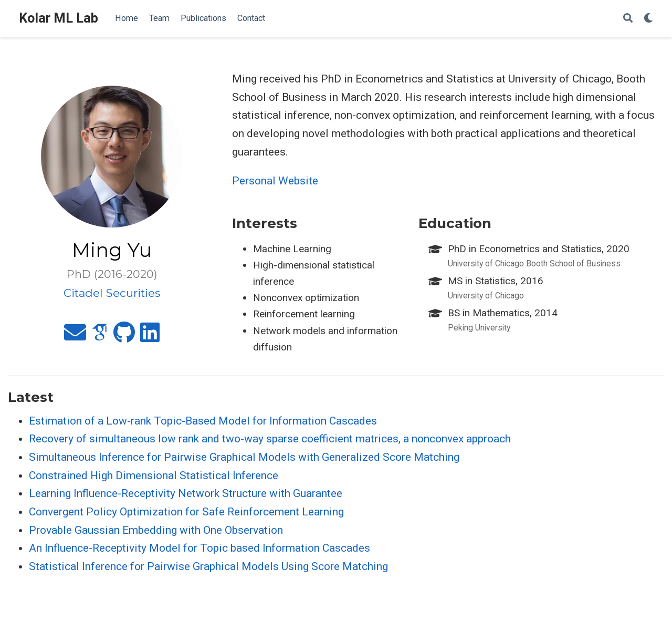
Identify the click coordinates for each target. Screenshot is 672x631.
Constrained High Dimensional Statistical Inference (154, 475)
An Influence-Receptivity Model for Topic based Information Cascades (199, 548)
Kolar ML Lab (59, 18)
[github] (124, 337)
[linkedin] (150, 337)
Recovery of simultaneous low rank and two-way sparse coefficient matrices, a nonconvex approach (270, 439)
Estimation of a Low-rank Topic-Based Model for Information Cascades (203, 421)
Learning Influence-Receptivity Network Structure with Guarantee (186, 493)
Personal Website (275, 181)
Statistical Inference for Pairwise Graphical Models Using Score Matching (208, 566)
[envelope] (75, 337)
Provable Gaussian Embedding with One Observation (156, 530)
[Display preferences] (648, 19)
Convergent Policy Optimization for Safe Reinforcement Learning (186, 512)
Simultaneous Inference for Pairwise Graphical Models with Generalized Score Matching (244, 457)
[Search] (628, 19)
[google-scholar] (100, 337)
